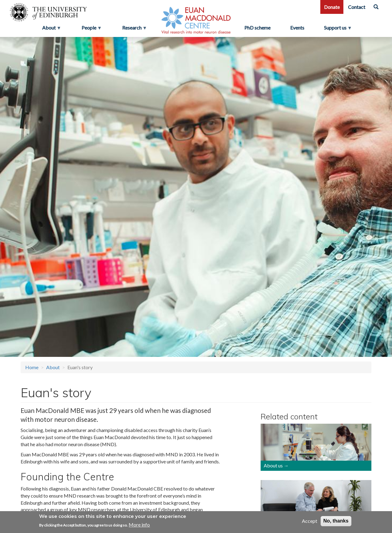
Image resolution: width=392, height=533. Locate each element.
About (53, 367)
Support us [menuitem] (338, 29)
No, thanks (336, 521)
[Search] (376, 7)
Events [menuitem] (297, 28)
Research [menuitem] (132, 29)
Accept (310, 521)
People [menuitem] (90, 29)
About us (273, 465)
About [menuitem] (50, 29)
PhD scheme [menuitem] (257, 28)
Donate (332, 7)
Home (32, 367)
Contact (357, 7)
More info (139, 525)
